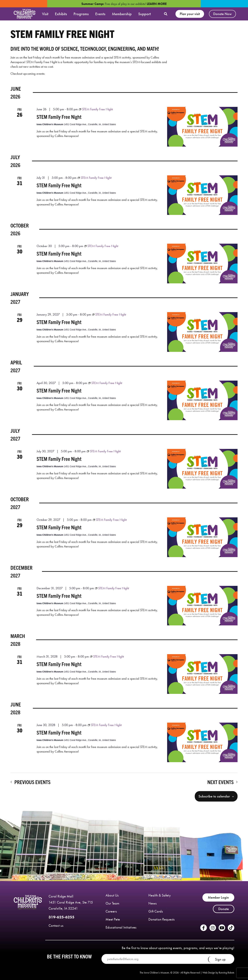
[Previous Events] (30, 782)
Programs (81, 14)
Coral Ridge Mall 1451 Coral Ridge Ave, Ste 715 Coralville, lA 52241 (71, 902)
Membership (122, 14)
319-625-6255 (61, 917)
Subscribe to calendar (214, 796)
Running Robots (227, 973)
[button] (166, 14)
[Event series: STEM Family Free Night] (96, 109)
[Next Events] (222, 782)
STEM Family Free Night (59, 117)
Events (100, 14)
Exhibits (61, 14)
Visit (45, 14)
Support (145, 14)
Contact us (56, 926)
